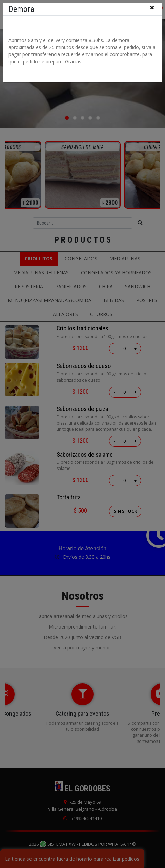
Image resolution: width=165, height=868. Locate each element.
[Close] (152, 8)
